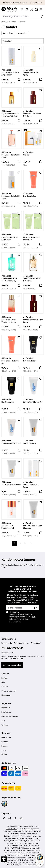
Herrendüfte (22, 33)
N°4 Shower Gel (12, 401)
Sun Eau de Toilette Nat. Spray (12, 196)
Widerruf (5, 725)
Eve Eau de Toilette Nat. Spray (12, 155)
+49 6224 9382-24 (12, 648)
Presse (4, 746)
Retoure (5, 687)
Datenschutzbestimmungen (20, 614)
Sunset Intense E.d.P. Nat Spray (33, 319)
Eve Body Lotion (33, 194)
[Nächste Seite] (25, 543)
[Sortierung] (22, 41)
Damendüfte (8, 33)
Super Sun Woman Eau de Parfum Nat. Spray (12, 113)
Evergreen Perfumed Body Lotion (12, 237)
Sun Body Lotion (33, 442)
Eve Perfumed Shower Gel (12, 361)
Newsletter (6, 695)
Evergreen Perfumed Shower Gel (33, 237)
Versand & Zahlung (9, 691)
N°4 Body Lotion (33, 359)
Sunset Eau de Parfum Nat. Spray (33, 113)
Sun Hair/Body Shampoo (12, 483)
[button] (4, 859)
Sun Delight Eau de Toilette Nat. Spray (12, 319)
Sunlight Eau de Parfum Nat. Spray (33, 278)
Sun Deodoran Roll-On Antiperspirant (12, 72)
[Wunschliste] (27, 9)
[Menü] (41, 9)
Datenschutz (6, 712)
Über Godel (6, 737)
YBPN (4, 750)
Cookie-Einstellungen (10, 716)
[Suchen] (42, 16)
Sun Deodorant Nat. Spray (33, 484)
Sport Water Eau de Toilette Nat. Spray (12, 278)
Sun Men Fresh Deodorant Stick (12, 525)
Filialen (4, 755)
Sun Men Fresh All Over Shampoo (33, 525)
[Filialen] (22, 9)
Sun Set (33, 153)
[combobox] (20, 16)
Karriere (5, 742)
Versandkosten (11, 829)
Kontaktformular (8, 652)
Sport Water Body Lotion (12, 442)
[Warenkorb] (36, 9)
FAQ (3, 682)
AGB (34, 617)
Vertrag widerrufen (12, 665)
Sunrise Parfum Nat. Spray (33, 72)
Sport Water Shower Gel (33, 401)
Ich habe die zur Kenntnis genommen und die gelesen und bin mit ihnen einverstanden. (22, 617)
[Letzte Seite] (30, 543)
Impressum (6, 708)
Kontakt (4, 678)
